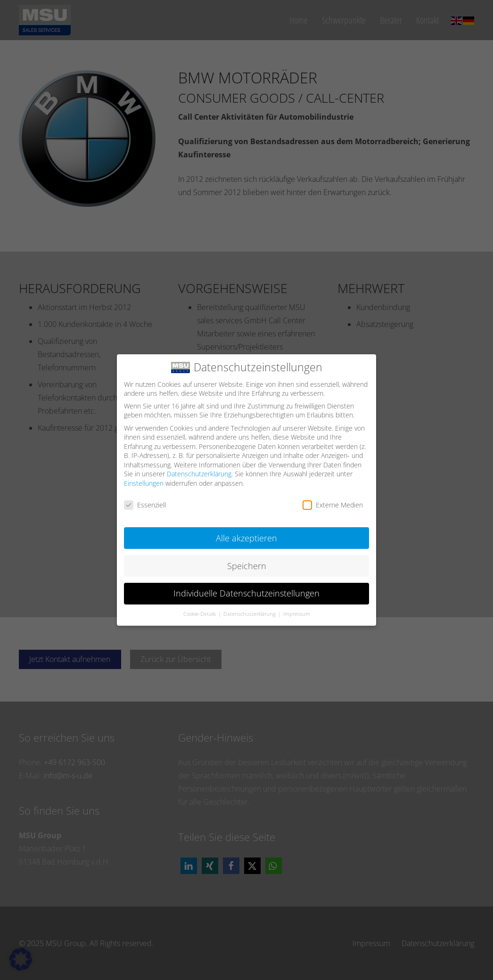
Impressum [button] (297, 611)
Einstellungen (144, 479)
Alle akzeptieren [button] (246, 534)
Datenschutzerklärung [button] (250, 611)
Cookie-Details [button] (200, 611)
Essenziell (145, 501)
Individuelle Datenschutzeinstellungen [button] (246, 590)
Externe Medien (333, 501)
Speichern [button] (247, 562)
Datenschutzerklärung (199, 470)
